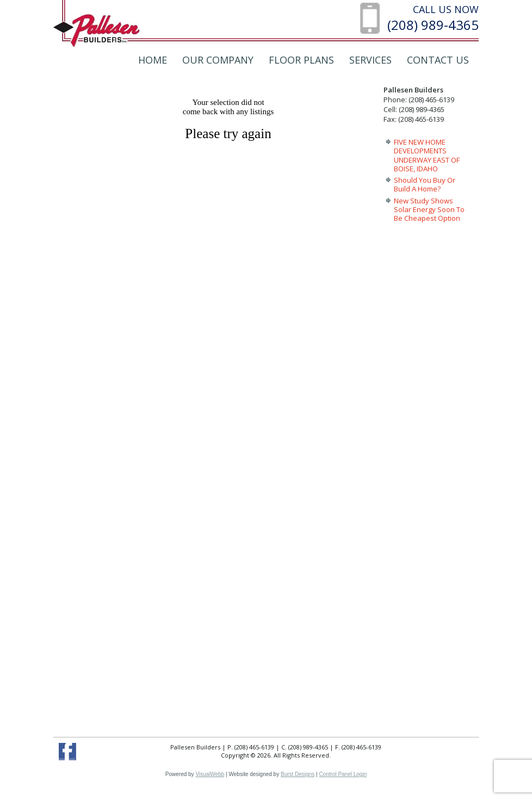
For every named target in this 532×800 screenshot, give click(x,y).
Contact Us (438, 60)
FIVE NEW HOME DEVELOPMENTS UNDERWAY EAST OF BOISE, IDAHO (427, 155)
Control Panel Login (343, 774)
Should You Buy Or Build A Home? (425, 184)
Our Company (218, 60)
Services (370, 60)
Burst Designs (298, 774)
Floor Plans (301, 60)
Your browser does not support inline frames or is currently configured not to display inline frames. (234, 403)
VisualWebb (210, 774)
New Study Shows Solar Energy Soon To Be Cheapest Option (429, 210)
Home (153, 60)
